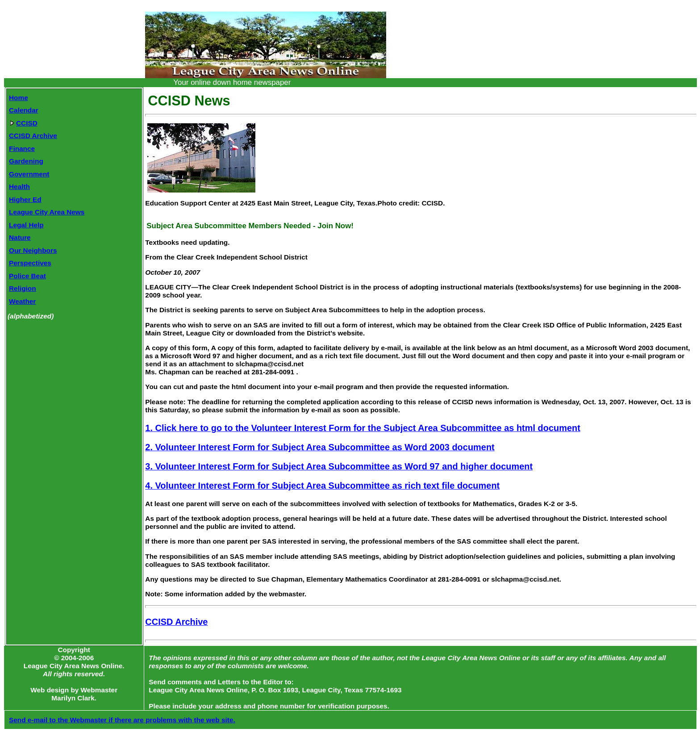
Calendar (24, 110)
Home (19, 98)
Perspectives (30, 263)
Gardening (26, 161)
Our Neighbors (33, 250)
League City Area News (47, 212)
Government (29, 174)
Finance (22, 149)
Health (19, 186)
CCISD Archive (33, 136)
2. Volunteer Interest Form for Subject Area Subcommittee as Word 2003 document (320, 447)
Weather (22, 301)
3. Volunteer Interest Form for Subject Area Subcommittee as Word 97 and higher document (339, 466)
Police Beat (27, 276)
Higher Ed (25, 199)
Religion (23, 288)
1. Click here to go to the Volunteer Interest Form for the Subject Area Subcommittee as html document (363, 428)
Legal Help (26, 225)
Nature (20, 237)
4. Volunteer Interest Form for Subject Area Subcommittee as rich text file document (322, 486)
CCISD (24, 123)
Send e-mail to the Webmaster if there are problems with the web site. (122, 720)
